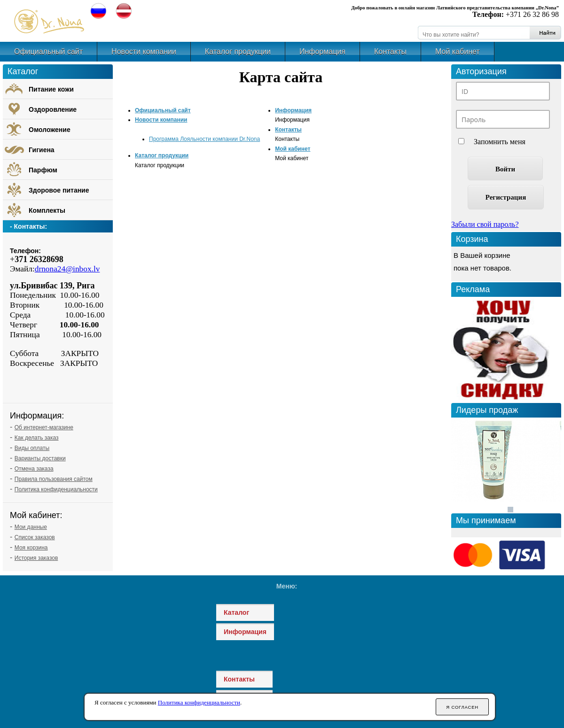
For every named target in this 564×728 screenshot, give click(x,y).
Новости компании (144, 51)
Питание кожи (51, 89)
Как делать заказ (37, 438)
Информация (322, 51)
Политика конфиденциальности (56, 489)
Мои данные (31, 527)
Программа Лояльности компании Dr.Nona (204, 139)
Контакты (390, 51)
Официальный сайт (48, 51)
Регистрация (506, 197)
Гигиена (42, 150)
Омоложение (50, 130)
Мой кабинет (458, 51)
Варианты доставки (40, 458)
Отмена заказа (34, 469)
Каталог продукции (238, 51)
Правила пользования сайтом (54, 479)
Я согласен (462, 707)
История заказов (36, 558)
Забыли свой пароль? (485, 224)
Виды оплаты (32, 448)
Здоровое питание (59, 190)
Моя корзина (31, 548)
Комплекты (47, 210)
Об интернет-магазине (44, 427)
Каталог (236, 612)
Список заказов (35, 537)
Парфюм (43, 170)
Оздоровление (53, 109)
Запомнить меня (500, 142)
